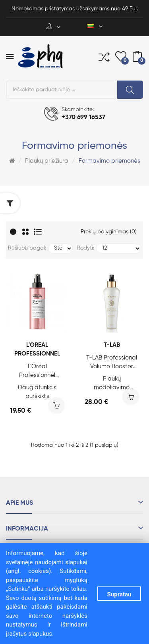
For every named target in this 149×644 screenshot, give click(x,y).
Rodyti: (85, 248)
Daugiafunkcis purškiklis (37, 392)
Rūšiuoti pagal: (27, 248)
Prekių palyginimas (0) (109, 232)
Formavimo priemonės (109, 161)
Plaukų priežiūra (47, 161)
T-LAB (112, 345)
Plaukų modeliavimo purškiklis (112, 384)
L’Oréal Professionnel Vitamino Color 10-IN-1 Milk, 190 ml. (37, 372)
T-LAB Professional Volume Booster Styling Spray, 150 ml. (112, 363)
